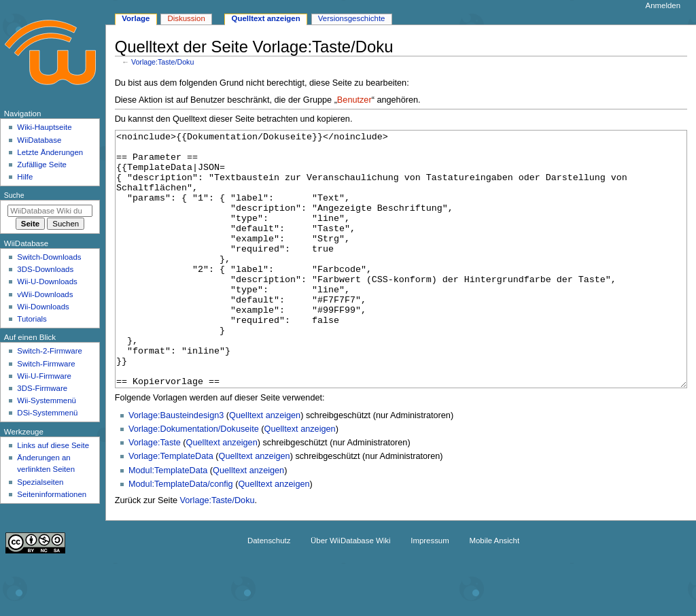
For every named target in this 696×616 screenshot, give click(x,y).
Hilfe (25, 177)
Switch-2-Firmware (49, 351)
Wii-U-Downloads (47, 281)
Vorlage (136, 18)
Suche (14, 195)
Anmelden (663, 5)
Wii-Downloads (43, 307)
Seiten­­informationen (52, 494)
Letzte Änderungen (50, 152)
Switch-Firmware (46, 364)
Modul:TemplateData (168, 521)
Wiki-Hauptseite (44, 127)
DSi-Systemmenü (47, 413)
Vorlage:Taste (155, 494)
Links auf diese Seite (53, 445)
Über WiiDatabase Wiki (350, 592)
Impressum (430, 592)
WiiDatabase (39, 140)
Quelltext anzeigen (265, 466)
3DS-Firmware (42, 388)
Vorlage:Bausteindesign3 (176, 466)
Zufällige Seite (42, 165)
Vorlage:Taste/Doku (162, 62)
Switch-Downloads (49, 257)
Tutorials (32, 319)
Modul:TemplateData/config (181, 535)
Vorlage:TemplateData (171, 507)
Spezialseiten (40, 482)
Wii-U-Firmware (44, 376)
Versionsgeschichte (352, 18)
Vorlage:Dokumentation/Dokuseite (194, 480)
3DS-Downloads (45, 269)
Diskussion (186, 18)
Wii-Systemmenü (47, 400)
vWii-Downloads (45, 294)
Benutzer (354, 100)
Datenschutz (269, 592)
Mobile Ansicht (494, 592)
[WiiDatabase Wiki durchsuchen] (50, 211)
